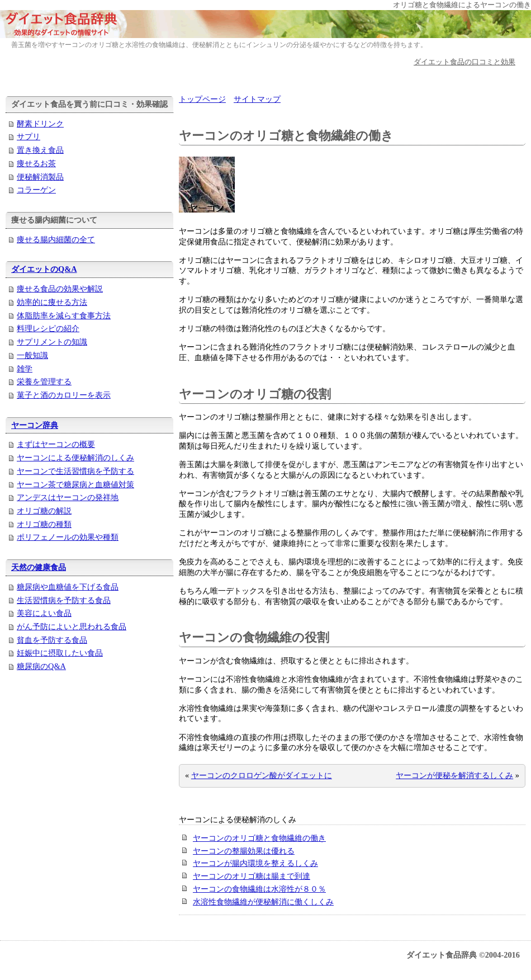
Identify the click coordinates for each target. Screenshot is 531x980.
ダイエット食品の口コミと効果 (464, 62)
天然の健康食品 (39, 567)
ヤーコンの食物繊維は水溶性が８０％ (259, 889)
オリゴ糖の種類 (44, 524)
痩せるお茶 (36, 163)
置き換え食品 (40, 150)
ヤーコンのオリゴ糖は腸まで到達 (252, 876)
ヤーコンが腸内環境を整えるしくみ (255, 863)
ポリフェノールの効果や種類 (68, 537)
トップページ (202, 99)
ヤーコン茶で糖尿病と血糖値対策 (75, 484)
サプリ (29, 136)
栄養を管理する (44, 381)
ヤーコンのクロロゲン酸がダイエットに (262, 775)
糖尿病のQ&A (41, 666)
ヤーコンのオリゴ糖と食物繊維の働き (259, 838)
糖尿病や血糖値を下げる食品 (68, 587)
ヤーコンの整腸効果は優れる (244, 851)
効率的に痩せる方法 (52, 302)
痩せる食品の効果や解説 (60, 289)
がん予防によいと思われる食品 (72, 626)
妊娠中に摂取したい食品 (60, 653)
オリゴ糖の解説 (44, 511)
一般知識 (32, 355)
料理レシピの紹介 (48, 328)
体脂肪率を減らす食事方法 (64, 315)
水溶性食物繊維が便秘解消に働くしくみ (263, 902)
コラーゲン (36, 190)
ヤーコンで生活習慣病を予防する (75, 471)
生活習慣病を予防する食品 (64, 600)
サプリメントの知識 (52, 342)
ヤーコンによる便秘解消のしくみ (75, 458)
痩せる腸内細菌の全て (56, 239)
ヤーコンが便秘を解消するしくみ (454, 775)
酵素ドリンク (40, 124)
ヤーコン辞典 (35, 425)
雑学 (25, 369)
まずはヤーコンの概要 (56, 444)
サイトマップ (257, 99)
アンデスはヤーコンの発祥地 (68, 497)
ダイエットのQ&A (44, 269)
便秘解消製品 (40, 177)
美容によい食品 (44, 613)
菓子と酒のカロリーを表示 (64, 395)
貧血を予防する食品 (52, 640)
